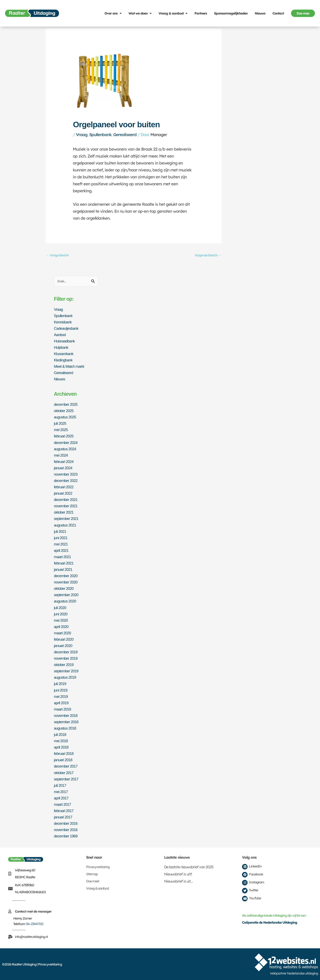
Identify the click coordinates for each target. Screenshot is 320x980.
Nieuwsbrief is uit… (178, 881)
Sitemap (92, 874)
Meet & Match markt (70, 367)
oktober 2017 (65, 772)
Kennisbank (64, 323)
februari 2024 (65, 462)
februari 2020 (65, 639)
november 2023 (67, 475)
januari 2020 (64, 646)
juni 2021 (61, 538)
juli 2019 (61, 684)
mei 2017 (61, 791)
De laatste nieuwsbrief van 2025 (189, 867)
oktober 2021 (65, 513)
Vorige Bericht (59, 255)
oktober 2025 (65, 411)
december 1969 (67, 836)
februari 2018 (65, 753)
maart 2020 (63, 633)
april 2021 (62, 551)
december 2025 (67, 405)
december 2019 (67, 652)
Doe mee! (93, 881)
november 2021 (67, 506)
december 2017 (67, 766)
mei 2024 (61, 456)
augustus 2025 (66, 418)
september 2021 (67, 519)
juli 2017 (61, 785)
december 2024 (67, 443)
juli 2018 (61, 734)
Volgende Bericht (206, 255)
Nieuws (260, 13)
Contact (278, 13)
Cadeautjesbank (67, 329)
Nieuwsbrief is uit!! (178, 874)
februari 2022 (65, 487)
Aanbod (60, 336)
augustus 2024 (66, 449)
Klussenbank (64, 355)
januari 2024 (64, 468)
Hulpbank (62, 348)
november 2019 (67, 658)
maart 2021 (63, 557)
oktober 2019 (65, 665)
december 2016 (67, 823)
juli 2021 (61, 532)
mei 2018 (61, 741)
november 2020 (67, 582)
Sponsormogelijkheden (231, 13)
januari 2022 (64, 494)
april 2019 (62, 703)
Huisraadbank (65, 342)
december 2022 (67, 481)
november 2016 (67, 829)
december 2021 (67, 500)
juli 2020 (61, 608)
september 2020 (67, 595)
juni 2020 (61, 614)
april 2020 (62, 627)
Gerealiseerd (125, 135)
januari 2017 (64, 817)
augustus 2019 (66, 677)
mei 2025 (61, 430)
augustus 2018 (66, 728)
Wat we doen (140, 13)
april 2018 (62, 747)
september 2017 (67, 779)
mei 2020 (61, 620)
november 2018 (67, 715)
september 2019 (67, 671)
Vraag (82, 135)
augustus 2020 (66, 601)
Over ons (113, 13)
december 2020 (67, 576)
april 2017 (62, 798)
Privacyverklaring (98, 867)
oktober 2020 (65, 589)
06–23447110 (35, 924)
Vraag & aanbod (173, 13)
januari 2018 (64, 760)
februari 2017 (65, 810)
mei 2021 (61, 544)
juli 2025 (61, 424)
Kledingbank (64, 361)
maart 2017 (63, 804)
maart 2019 (63, 709)
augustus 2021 (66, 525)
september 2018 (67, 722)
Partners (201, 13)
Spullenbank (100, 135)
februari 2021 (65, 563)
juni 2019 (61, 690)
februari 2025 (65, 437)
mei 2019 (61, 696)
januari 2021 (64, 570)
